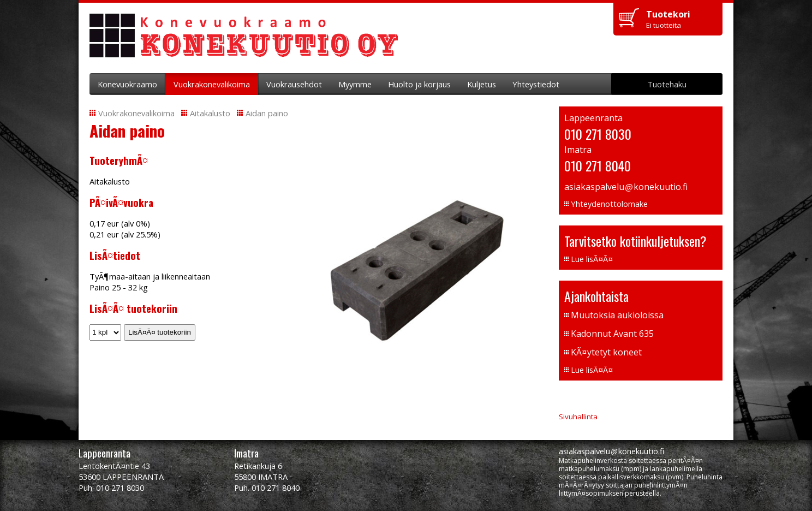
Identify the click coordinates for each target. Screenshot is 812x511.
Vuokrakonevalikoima (212, 84)
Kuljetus (482, 84)
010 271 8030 (598, 134)
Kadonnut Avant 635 (612, 334)
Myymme (355, 84)
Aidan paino (267, 113)
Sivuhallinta (578, 417)
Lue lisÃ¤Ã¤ (592, 259)
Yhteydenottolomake (609, 204)
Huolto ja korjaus (419, 84)
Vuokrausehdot (294, 84)
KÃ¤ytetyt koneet (606, 352)
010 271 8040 (598, 165)
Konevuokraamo (127, 84)
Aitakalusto (210, 113)
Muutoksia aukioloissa (617, 315)
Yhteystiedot (536, 84)
